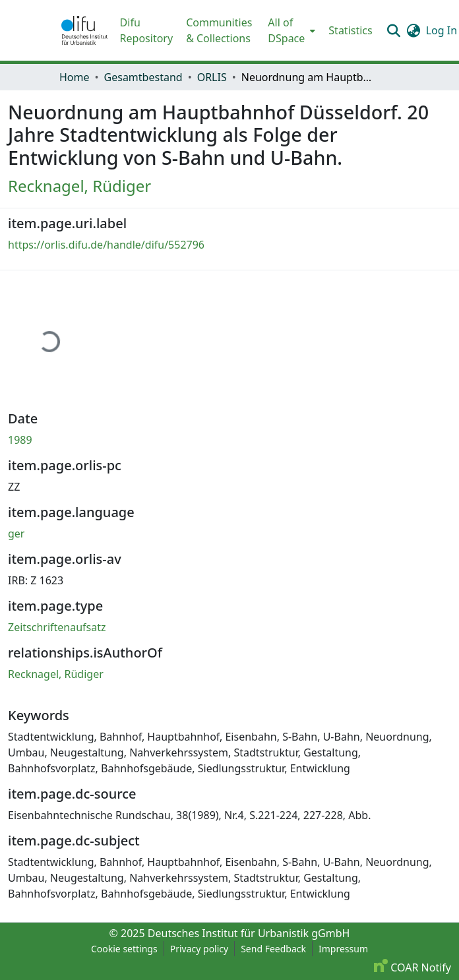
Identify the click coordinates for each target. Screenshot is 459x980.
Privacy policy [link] (199, 949)
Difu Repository (147, 30)
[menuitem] (290, 30)
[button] (84, 30)
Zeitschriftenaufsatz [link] (57, 627)
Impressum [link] (343, 949)
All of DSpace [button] (286, 30)
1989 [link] (20, 440)
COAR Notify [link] (413, 967)
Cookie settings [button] (124, 949)
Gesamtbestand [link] (143, 77)
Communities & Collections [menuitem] (219, 30)
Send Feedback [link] (273, 949)
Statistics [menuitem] (350, 30)
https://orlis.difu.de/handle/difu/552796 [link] (106, 245)
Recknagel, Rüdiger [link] (79, 186)
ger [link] (16, 534)
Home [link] (75, 77)
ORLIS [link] (212, 77)
